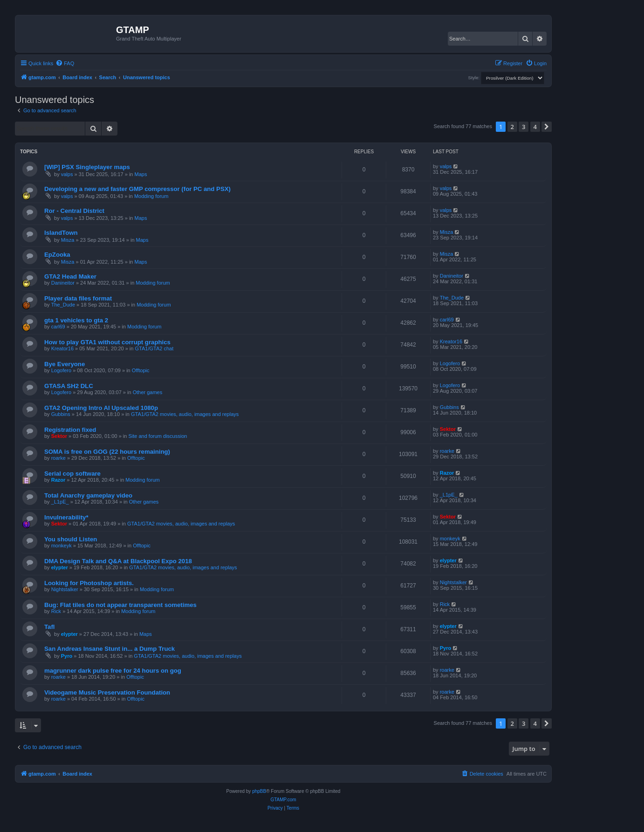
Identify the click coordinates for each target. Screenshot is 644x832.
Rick (56, 611)
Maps (141, 174)
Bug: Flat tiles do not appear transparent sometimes (120, 605)
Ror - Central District (74, 211)
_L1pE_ (60, 502)
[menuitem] (65, 63)
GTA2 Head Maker (70, 276)
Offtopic (141, 370)
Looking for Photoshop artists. (89, 583)
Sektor (59, 436)
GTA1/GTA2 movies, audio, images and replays (185, 414)
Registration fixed (70, 430)
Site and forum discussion (158, 436)
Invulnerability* (66, 517)
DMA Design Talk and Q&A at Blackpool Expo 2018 (118, 561)
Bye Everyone (65, 364)
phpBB (259, 791)
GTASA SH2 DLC (69, 386)
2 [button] (512, 127)
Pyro (67, 656)
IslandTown (61, 233)
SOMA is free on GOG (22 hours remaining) (107, 452)
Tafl (49, 627)
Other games (148, 392)
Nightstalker (65, 589)
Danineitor (63, 283)
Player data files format (78, 298)
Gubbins (61, 414)
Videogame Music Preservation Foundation (107, 692)
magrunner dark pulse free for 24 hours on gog (113, 671)
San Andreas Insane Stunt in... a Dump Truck (110, 649)
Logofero (61, 370)
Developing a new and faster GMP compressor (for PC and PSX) (137, 189)
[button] (547, 127)
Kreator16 (62, 348)
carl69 (58, 327)
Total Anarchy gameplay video (88, 495)
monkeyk (62, 546)
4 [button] (535, 127)
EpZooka (57, 255)
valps (67, 174)
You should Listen (71, 539)
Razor (58, 480)
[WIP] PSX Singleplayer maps (87, 167)
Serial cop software (72, 474)
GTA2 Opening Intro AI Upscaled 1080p (101, 408)
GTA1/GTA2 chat (154, 348)
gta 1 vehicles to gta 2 (76, 320)
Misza (68, 240)
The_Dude (63, 305)
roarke (58, 458)
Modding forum (151, 196)
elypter (60, 567)
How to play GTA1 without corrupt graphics (107, 342)
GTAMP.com (283, 800)
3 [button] (524, 127)
